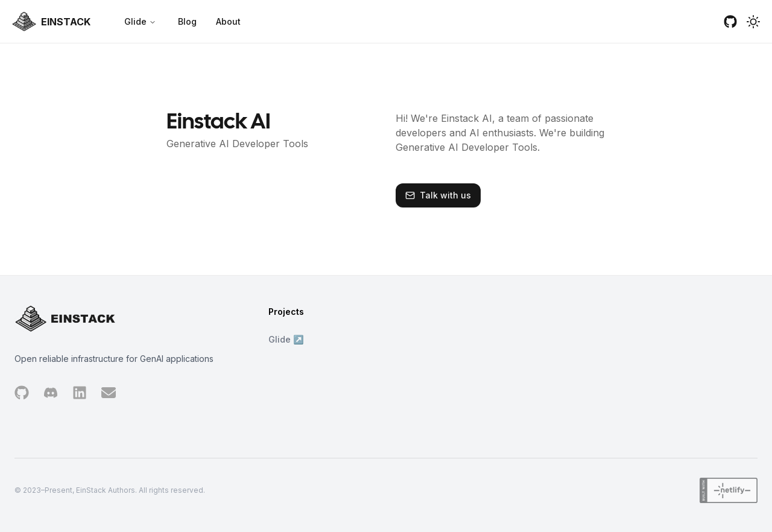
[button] (753, 22)
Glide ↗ (286, 339)
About (228, 21)
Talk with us (445, 195)
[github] (730, 22)
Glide (140, 21)
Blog (187, 21)
